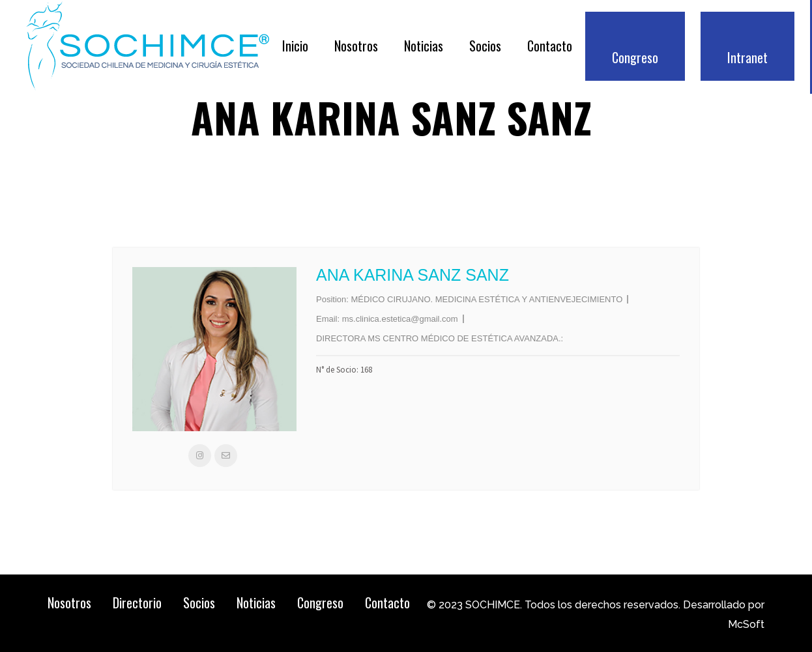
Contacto (387, 602)
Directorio (137, 602)
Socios (199, 602)
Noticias (256, 602)
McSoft (746, 624)
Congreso (320, 602)
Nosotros (69, 602)
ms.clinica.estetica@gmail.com (400, 319)
